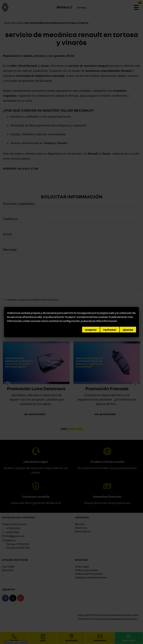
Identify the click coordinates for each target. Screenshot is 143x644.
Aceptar (91, 330)
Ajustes (128, 330)
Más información (107, 321)
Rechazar (110, 330)
